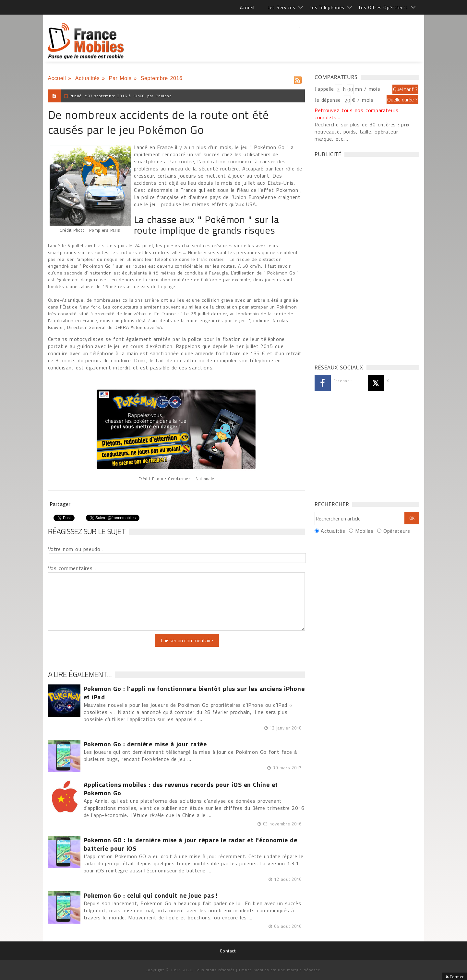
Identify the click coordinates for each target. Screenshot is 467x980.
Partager (60, 504)
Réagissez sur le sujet (87, 531)
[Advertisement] (301, 41)
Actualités (88, 78)
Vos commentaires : (72, 568)
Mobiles (364, 531)
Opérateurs (397, 531)
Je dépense (329, 100)
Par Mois (120, 78)
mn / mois (367, 89)
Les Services (281, 7)
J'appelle (324, 89)
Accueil (247, 7)
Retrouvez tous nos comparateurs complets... (357, 114)
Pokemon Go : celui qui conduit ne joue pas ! (151, 895)
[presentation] (102, 647)
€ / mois (363, 100)
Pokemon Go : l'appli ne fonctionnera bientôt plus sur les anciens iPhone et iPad (194, 693)
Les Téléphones (327, 7)
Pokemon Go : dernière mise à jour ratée (145, 744)
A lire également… (80, 674)
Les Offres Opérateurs (383, 7)
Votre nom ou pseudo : (76, 549)
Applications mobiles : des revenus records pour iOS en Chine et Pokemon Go (181, 789)
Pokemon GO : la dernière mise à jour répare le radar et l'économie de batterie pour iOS (191, 844)
